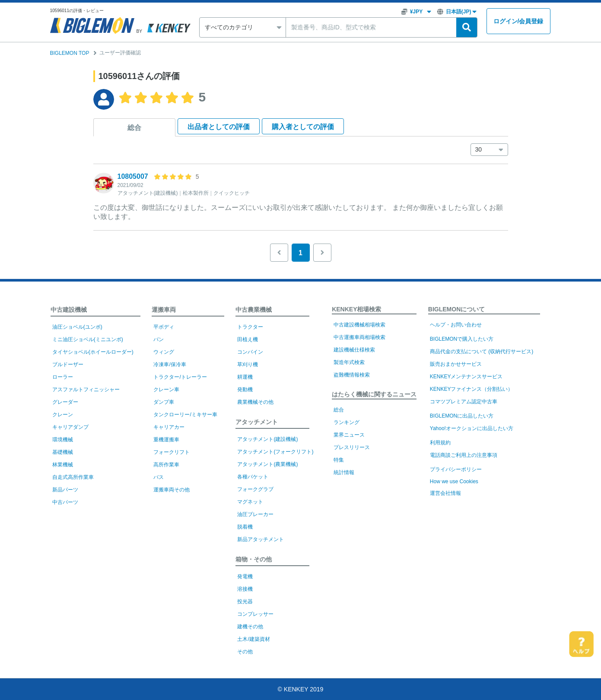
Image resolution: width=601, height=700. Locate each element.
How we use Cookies (454, 481)
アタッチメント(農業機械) (267, 464)
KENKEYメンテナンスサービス (466, 377)
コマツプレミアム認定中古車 (464, 402)
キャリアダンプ (70, 427)
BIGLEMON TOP (70, 53)
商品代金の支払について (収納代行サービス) (482, 352)
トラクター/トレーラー (180, 377)
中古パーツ (65, 502)
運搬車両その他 (172, 490)
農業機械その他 (255, 402)
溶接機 (245, 589)
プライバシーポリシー (456, 469)
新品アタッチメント (261, 539)
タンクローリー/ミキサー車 (185, 415)
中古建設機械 (69, 310)
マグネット (250, 502)
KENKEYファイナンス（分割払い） (472, 389)
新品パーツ (65, 490)
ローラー (63, 377)
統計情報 (344, 472)
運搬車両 (164, 310)
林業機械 (63, 465)
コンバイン (250, 352)
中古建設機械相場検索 (359, 325)
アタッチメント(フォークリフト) (275, 452)
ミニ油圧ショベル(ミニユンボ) (88, 339)
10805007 (133, 176)
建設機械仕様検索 (354, 350)
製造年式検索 (349, 362)
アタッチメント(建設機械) (267, 439)
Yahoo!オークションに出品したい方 (472, 428)
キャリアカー (169, 427)
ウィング (164, 352)
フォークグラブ (255, 489)
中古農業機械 (254, 310)
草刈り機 (248, 364)
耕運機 (245, 377)
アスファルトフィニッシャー (86, 390)
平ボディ (164, 327)
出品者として (219, 127)
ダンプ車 (164, 402)
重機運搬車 (166, 440)
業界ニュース (349, 435)
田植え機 (248, 339)
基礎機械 (63, 452)
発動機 (245, 390)
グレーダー (65, 402)
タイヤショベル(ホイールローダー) (93, 352)
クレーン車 (166, 390)
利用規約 (440, 443)
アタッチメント (257, 422)
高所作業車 (166, 465)
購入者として (303, 127)
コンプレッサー (255, 614)
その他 (245, 652)
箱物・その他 (254, 559)
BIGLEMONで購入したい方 (462, 339)
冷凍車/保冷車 (170, 364)
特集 (339, 460)
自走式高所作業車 (73, 477)
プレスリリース (352, 447)
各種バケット (253, 477)
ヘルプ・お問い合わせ (456, 325)
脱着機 (245, 527)
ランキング (347, 422)
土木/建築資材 (253, 639)
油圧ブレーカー (255, 514)
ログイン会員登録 (518, 21)
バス (159, 477)
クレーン (63, 415)
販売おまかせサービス (456, 364)
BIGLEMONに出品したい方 (462, 416)
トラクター (250, 327)
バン (159, 339)
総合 (134, 128)
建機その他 (250, 627)
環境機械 (63, 440)
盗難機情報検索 (352, 375)
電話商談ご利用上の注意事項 (464, 455)
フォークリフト (172, 452)
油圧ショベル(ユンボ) (77, 327)
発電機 (245, 576)
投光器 (245, 602)
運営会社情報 (445, 493)
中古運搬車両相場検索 (359, 337)
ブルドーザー (68, 364)
